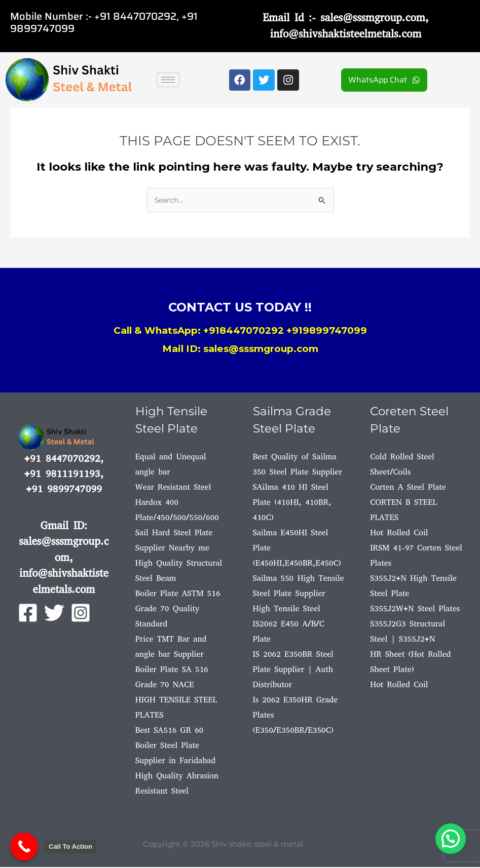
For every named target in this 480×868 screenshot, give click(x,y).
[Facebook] (28, 614)
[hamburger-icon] (168, 80)
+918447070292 (244, 331)
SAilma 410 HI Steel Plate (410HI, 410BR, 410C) (292, 503)
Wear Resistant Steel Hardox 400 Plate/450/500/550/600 (177, 503)
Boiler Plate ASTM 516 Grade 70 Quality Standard (178, 609)
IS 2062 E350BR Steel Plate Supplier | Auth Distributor (293, 670)
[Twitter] (54, 614)
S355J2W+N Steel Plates (415, 609)
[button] (451, 839)
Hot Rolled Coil (399, 534)
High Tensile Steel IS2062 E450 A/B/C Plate (289, 625)
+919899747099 (327, 331)
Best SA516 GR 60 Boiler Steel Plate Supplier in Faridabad (175, 746)
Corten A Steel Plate (408, 488)
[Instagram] (81, 614)
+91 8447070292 (135, 16)
